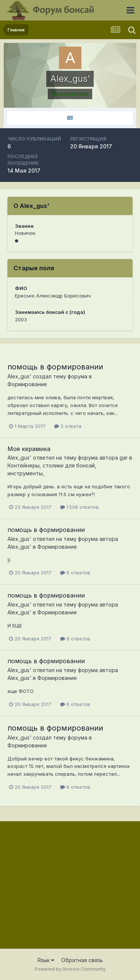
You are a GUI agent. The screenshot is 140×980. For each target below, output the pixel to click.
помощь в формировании (55, 367)
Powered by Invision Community (70, 969)
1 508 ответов (80, 507)
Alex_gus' (19, 376)
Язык (46, 960)
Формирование (27, 384)
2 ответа (68, 426)
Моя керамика (29, 449)
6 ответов (75, 573)
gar (124, 458)
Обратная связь (82, 960)
